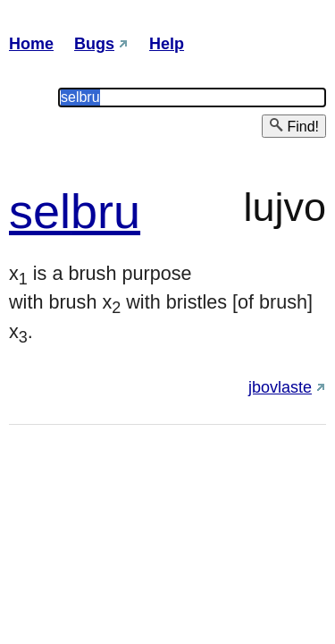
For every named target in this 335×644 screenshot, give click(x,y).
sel (40, 211)
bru (105, 211)
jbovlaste (280, 387)
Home (31, 44)
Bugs (94, 44)
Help (167, 44)
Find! (294, 126)
